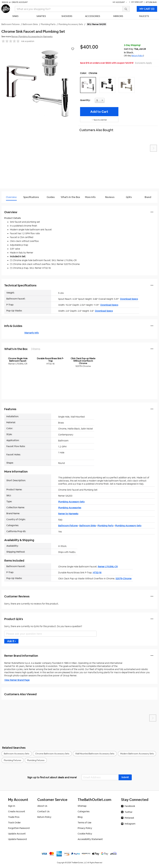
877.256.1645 (151, 2)
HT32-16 (97, 573)
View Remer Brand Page (17, 680)
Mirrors (118, 16)
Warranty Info (32, 333)
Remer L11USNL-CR (108, 567)
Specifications (31, 197)
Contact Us (43, 811)
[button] (89, 85)
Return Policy (44, 817)
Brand (148, 197)
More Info (90, 197)
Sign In (5, 2)
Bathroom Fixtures (68, 526)
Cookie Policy (85, 834)
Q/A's (129, 197)
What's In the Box (70, 197)
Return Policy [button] (137, 56)
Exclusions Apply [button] (143, 63)
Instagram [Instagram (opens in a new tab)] (130, 824)
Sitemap (82, 806)
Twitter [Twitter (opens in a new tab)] (129, 812)
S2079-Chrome (124, 579)
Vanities (41, 16)
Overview (11, 197)
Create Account (20, 2)
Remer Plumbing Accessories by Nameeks (32, 36)
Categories (84, 811)
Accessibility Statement (90, 839)
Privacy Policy (85, 828)
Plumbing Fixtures (12, 760)
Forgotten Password (19, 828)
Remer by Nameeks (68, 514)
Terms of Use (84, 823)
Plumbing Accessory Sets (71, 502)
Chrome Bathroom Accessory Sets (52, 754)
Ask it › (11, 641)
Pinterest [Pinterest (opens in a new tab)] (129, 818)
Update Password (17, 839)
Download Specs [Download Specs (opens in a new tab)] (129, 299)
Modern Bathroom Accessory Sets (137, 754)
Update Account (17, 834)
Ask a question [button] (28, 41)
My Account (120, 2)
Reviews (110, 197)
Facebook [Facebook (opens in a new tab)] (130, 806)
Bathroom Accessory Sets (17, 754)
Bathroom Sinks (88, 526)
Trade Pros (14, 817)
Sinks (15, 16)
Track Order (14, 823)
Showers (67, 16)
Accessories (93, 16)
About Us (42, 806)
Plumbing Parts (105, 526)
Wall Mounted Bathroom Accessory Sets (95, 754)
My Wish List (137, 2)
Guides (51, 197)
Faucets (144, 16)
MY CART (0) (147, 9)
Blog (80, 817)
